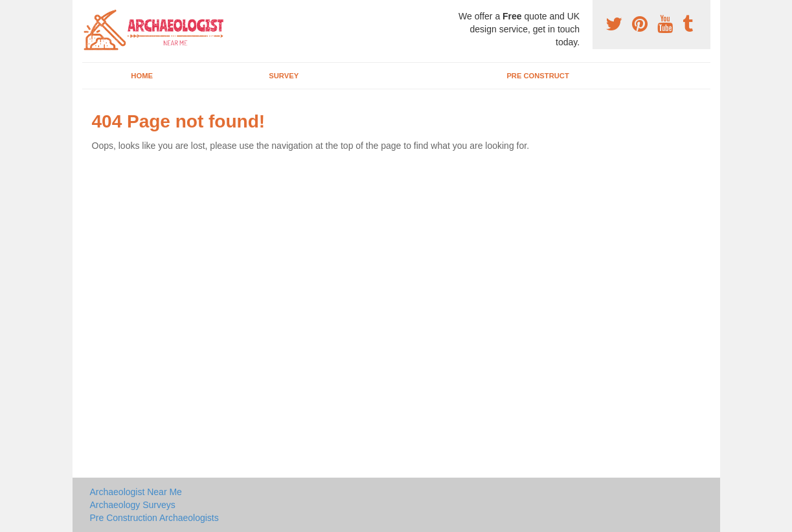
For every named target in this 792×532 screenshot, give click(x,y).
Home (142, 76)
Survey (284, 76)
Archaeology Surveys (133, 505)
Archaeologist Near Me (136, 492)
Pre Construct (537, 76)
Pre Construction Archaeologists (154, 518)
